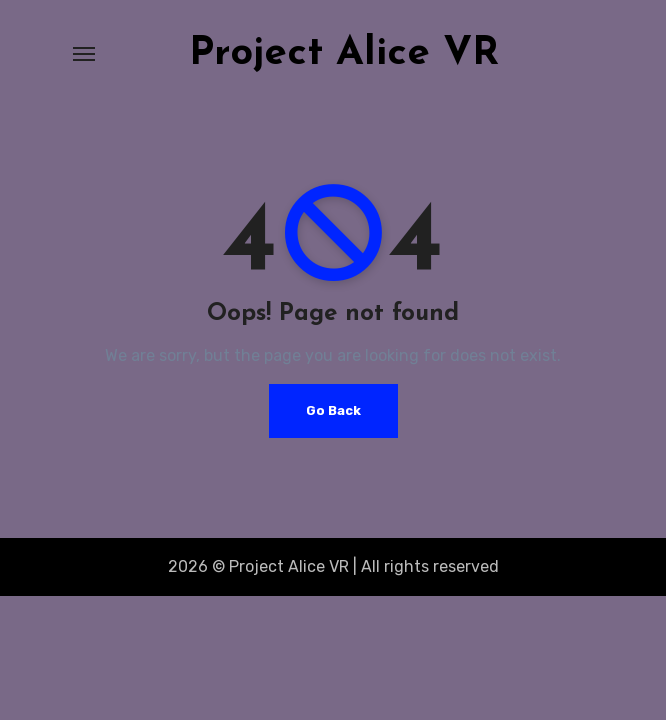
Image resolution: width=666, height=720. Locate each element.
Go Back (333, 410)
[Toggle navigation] (84, 54)
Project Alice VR (344, 54)
